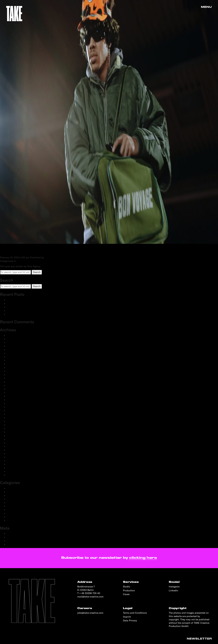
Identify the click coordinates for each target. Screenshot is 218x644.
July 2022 (12, 393)
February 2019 (15, 468)
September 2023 (16, 360)
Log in (10, 534)
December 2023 (15, 357)
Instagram (174, 587)
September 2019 (16, 454)
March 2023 (13, 368)
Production (13, 510)
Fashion (11, 495)
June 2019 (12, 457)
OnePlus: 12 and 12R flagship (23, 314)
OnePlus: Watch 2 (17, 311)
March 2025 (13, 339)
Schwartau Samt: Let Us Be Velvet (25, 307)
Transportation (15, 521)
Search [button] (37, 272)
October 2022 (14, 386)
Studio (127, 587)
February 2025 (15, 343)
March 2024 (13, 353)
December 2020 (15, 414)
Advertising (13, 488)
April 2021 (12, 403)
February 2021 (15, 407)
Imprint (127, 617)
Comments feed (15, 541)
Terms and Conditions (135, 613)
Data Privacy (130, 620)
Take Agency (51, 257)
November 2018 (15, 475)
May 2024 (12, 350)
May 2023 (12, 364)
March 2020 (13, 439)
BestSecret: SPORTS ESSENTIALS (25, 300)
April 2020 (13, 436)
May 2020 (12, 432)
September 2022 (16, 389)
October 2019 (14, 450)
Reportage (12, 513)
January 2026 (14, 335)
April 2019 (12, 464)
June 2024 (12, 346)
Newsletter (199, 639)
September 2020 (16, 421)
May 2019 (12, 461)
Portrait (11, 506)
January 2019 (14, 471)
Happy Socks (18, 251)
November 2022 (15, 382)
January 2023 (14, 375)
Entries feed (13, 537)
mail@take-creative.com (90, 597)
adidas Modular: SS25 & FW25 (24, 304)
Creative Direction (17, 492)
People (10, 503)
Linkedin (173, 590)
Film (9, 499)
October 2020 (14, 418)
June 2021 (12, 400)
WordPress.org (15, 544)
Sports (10, 517)
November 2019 (15, 446)
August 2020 (14, 425)
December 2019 (15, 443)
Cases (126, 594)
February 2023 (15, 371)
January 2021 (14, 411)
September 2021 (16, 396)
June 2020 (13, 428)
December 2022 (15, 378)
